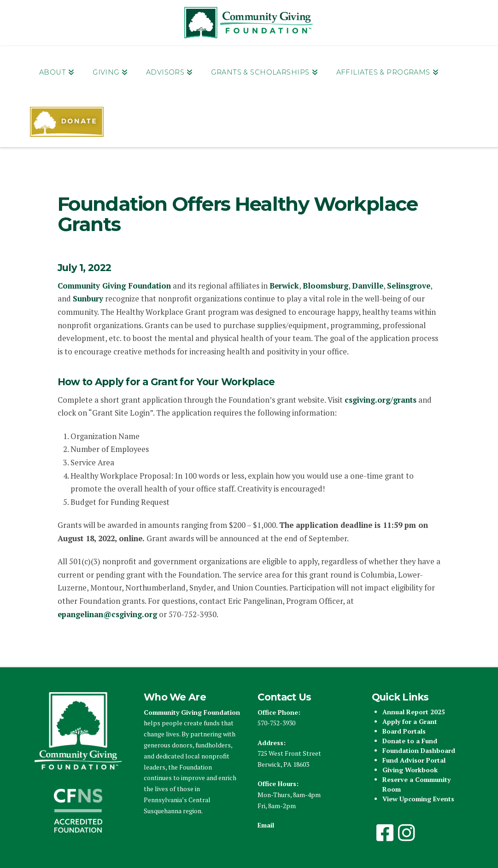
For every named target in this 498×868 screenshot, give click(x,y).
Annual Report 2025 (414, 712)
